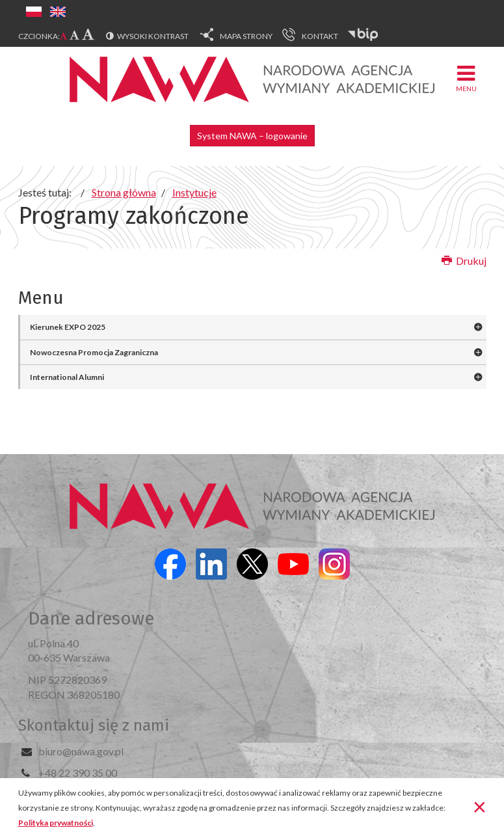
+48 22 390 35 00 (78, 773)
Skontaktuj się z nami (94, 725)
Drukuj (464, 261)
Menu (466, 78)
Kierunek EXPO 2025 (68, 327)
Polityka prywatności (56, 823)
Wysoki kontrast (153, 36)
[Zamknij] (480, 806)
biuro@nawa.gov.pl (81, 751)
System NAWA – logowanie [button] (252, 136)
